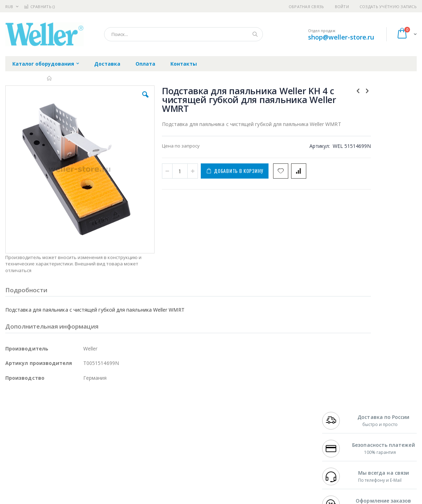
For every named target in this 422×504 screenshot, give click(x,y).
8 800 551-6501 (340, 429)
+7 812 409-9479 (338, 415)
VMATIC (89, 457)
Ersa (31, 408)
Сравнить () (39, 7)
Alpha (43, 429)
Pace (61, 408)
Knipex (40, 470)
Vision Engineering (25, 443)
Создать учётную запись (388, 7)
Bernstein (16, 470)
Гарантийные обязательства (179, 408)
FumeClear (34, 415)
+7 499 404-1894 (338, 408)
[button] (122, 100)
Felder (62, 429)
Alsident (102, 408)
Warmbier (39, 457)
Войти (342, 7)
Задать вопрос (163, 457)
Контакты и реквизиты (278, 408)
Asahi (82, 429)
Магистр (111, 415)
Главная (50, 78)
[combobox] (183, 34)
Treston (14, 457)
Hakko (12, 408)
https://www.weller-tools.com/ (123, 499)
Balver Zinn (17, 429)
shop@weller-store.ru (341, 37)
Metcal (59, 415)
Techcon (65, 457)
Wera (60, 470)
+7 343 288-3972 (338, 422)
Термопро (84, 415)
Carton (84, 443)
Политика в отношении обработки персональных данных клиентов (185, 439)
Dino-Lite (61, 443)
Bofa (10, 415)
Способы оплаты (270, 436)
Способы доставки (273, 422)
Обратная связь (306, 7)
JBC (45, 408)
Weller (80, 408)
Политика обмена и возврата (180, 422)
